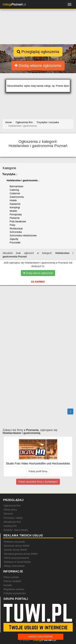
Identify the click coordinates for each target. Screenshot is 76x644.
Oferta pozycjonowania (16, 558)
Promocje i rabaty (13, 518)
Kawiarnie (15, 204)
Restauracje (16, 228)
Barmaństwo (16, 186)
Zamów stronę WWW (15, 550)
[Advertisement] (38, 307)
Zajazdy (14, 239)
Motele (13, 211)
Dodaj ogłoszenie (41, 637)
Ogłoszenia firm (12, 506)
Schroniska (16, 232)
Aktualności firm (12, 522)
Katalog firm (10, 526)
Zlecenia (8, 514)
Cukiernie (15, 193)
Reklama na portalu (14, 542)
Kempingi (15, 207)
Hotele (13, 200)
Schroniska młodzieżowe (23, 235)
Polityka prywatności (15, 593)
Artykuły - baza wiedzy (16, 530)
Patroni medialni (12, 581)
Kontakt (8, 585)
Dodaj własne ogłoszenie (38, 66)
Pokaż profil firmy (38, 471)
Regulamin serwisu (14, 589)
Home (9, 122)
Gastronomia (17, 197)
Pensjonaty (16, 214)
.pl (14, 4)
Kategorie (9, 168)
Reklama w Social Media (17, 562)
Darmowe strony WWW (17, 546)
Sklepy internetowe (14, 566)
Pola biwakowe (18, 221)
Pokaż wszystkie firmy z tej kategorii (38, 482)
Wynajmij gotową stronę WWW (21, 554)
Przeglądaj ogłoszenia (38, 52)
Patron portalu (11, 577)
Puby (12, 225)
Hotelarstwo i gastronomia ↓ (23, 180)
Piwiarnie (15, 218)
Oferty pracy (10, 510)
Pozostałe (15, 243)
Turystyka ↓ (10, 174)
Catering (14, 190)
